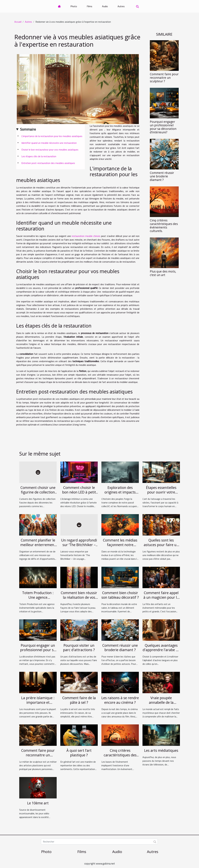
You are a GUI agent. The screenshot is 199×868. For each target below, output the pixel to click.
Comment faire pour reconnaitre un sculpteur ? (164, 78)
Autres (121, 6)
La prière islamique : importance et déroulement (38, 702)
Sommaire (28, 129)
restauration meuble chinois (86, 236)
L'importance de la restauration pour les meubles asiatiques (52, 136)
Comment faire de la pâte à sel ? (79, 700)
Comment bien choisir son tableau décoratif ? (120, 595)
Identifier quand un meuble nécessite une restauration (49, 143)
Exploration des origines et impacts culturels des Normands (120, 494)
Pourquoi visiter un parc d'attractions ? (79, 648)
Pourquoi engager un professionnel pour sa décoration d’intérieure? (163, 127)
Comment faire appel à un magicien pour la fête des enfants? (161, 597)
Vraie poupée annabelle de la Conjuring (161, 702)
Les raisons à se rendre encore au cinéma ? (120, 700)
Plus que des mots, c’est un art (163, 273)
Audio (105, 6)
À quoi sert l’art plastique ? (79, 753)
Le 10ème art (38, 803)
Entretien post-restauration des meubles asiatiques (48, 163)
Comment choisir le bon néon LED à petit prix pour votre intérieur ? (79, 494)
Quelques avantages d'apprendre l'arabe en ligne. (161, 650)
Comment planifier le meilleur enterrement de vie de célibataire (38, 545)
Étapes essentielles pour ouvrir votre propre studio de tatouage (161, 494)
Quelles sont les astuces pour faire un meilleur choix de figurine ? (161, 547)
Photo (74, 6)
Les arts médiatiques (161, 750)
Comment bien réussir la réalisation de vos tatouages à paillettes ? (79, 600)
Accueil (18, 22)
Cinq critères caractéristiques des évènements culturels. (164, 226)
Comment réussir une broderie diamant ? (162, 176)
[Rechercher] (99, 842)
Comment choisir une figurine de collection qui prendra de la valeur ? (38, 494)
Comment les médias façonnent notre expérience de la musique (120, 547)
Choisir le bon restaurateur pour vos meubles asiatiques (50, 150)
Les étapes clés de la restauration (39, 156)
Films (89, 6)
